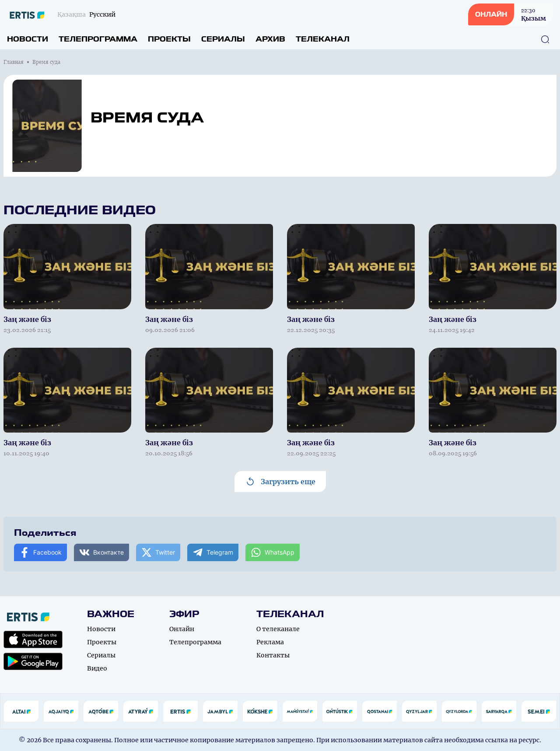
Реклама (270, 642)
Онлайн (182, 629)
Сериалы (223, 39)
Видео (97, 668)
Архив (270, 39)
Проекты (169, 39)
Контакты (273, 655)
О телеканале (278, 629)
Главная (14, 62)
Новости (28, 39)
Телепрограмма (98, 39)
